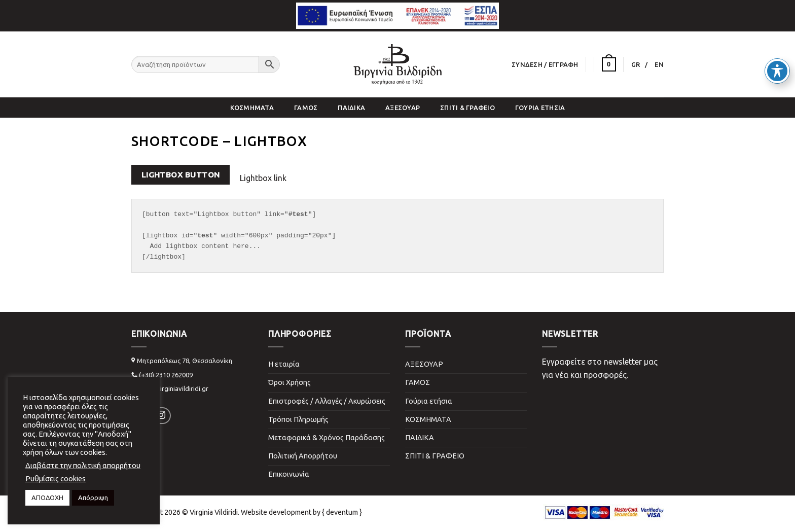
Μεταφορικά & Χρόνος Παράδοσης (327, 438)
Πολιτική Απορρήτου (303, 456)
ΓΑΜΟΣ (306, 108)
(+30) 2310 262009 (166, 375)
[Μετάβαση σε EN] (659, 64)
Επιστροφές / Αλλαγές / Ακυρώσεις (327, 401)
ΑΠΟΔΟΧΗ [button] (47, 498)
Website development (276, 512)
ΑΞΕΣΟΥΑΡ (403, 108)
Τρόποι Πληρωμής (298, 419)
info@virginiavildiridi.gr (174, 388)
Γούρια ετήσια (540, 108)
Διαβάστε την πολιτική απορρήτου (83, 465)
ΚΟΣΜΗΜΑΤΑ (252, 108)
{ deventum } (342, 512)
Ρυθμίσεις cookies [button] (56, 478)
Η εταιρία (284, 364)
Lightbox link (263, 178)
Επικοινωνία (289, 474)
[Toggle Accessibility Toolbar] (777, 49)
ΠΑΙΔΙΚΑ (351, 108)
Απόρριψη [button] (93, 498)
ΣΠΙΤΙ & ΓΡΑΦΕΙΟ (467, 108)
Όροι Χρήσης (290, 382)
